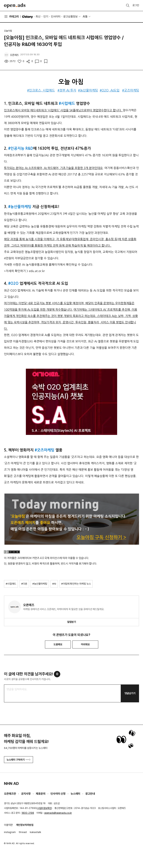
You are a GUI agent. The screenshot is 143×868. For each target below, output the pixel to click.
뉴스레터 (75, 794)
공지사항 (26, 794)
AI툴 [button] (85, 17)
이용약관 (8, 825)
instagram (10, 832)
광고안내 (90, 794)
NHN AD (11, 783)
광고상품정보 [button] (70, 17)
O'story (27, 17)
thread (23, 832)
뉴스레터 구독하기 (18, 760)
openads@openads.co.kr (58, 813)
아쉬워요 (85, 644)
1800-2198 (28, 813)
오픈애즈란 (10, 794)
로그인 (136, 5)
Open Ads (15, 6)
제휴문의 (41, 794)
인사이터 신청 (58, 794)
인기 (46, 17)
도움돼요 (58, 644)
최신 (38, 17)
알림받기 (72, 622)
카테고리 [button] (11, 17)
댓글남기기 (130, 693)
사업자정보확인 (44, 808)
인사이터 (56, 17)
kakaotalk (36, 832)
